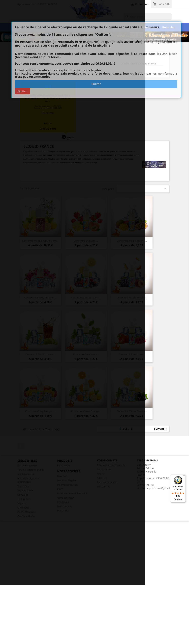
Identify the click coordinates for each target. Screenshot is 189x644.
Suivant (161, 429)
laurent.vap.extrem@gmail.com (156, 488)
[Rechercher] (148, 17)
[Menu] (184, 476)
